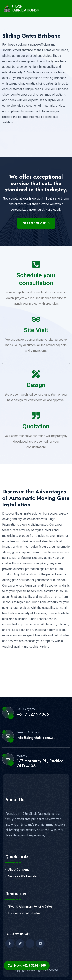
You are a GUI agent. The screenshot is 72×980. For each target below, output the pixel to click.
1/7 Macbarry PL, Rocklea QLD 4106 (40, 764)
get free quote (36, 223)
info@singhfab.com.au (36, 738)
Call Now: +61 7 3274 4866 (27, 965)
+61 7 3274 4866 (33, 714)
